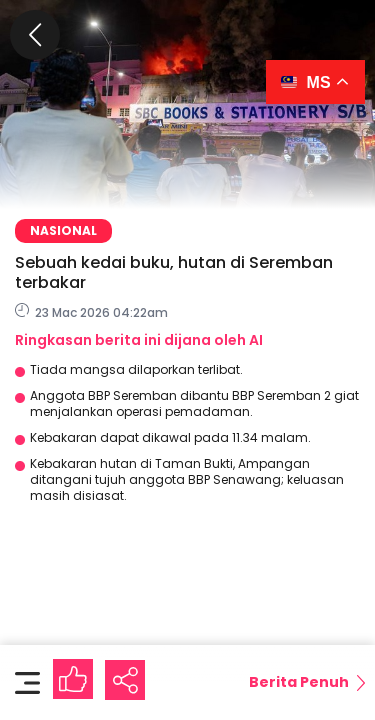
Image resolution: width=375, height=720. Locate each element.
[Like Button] (73, 679)
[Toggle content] (27, 682)
